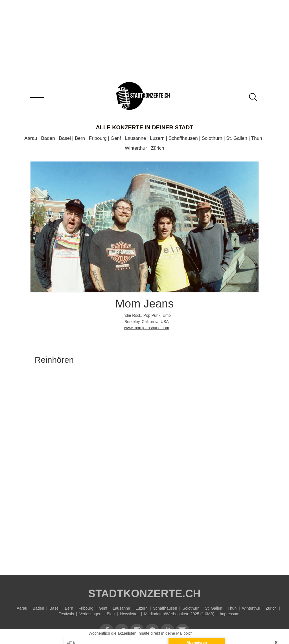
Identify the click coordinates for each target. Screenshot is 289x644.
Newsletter (129, 614)
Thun (257, 138)
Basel (65, 138)
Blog (111, 614)
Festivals (66, 614)
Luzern (157, 138)
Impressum (230, 614)
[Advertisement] (144, 515)
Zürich (158, 148)
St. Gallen (237, 138)
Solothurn (212, 138)
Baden (48, 138)
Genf (116, 138)
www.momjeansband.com (147, 328)
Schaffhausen (183, 138)
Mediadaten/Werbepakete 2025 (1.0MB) (179, 614)
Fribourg (98, 138)
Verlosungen (90, 614)
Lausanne (136, 138)
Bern (80, 138)
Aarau (31, 138)
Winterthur (136, 148)
